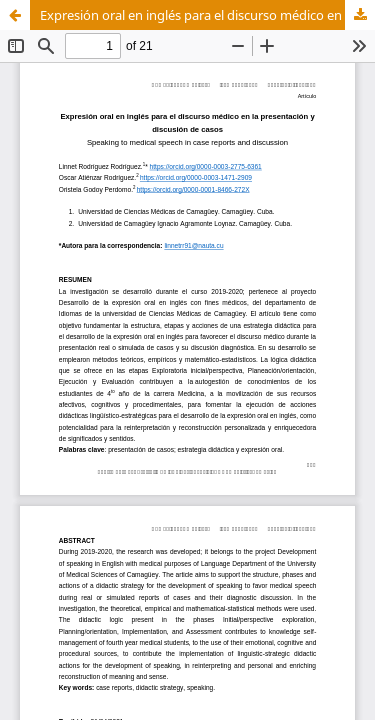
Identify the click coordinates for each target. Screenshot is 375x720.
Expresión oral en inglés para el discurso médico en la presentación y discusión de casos (207, 15)
